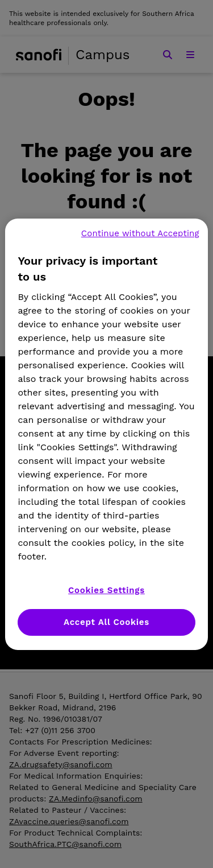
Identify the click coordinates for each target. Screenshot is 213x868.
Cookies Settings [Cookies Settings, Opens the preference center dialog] (106, 590)
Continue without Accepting (140, 233)
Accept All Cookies (106, 622)
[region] (106, 434)
